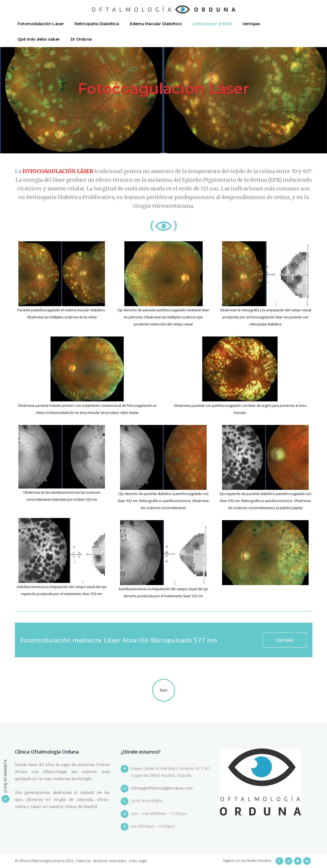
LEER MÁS (285, 640)
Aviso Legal (138, 861)
